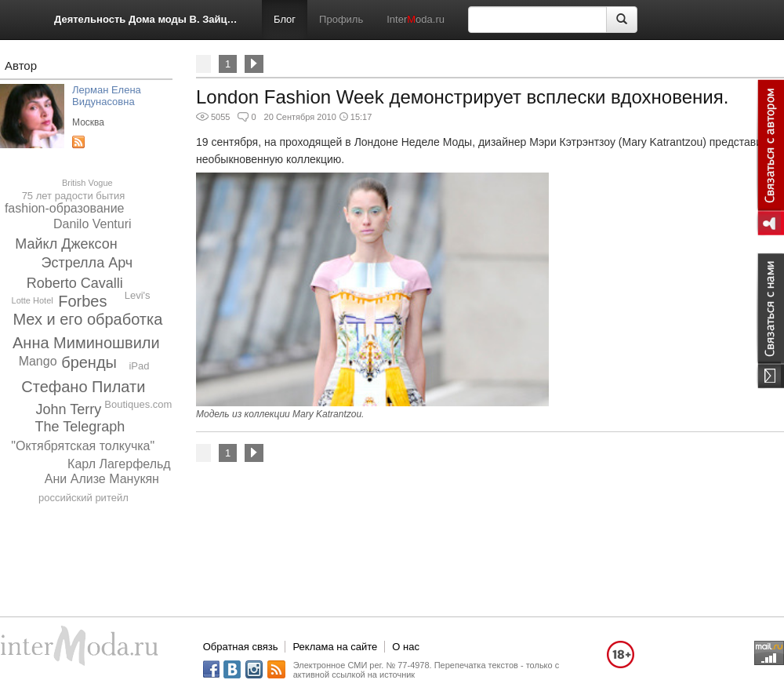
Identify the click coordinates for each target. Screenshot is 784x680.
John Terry (69, 409)
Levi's (138, 295)
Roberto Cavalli (75, 283)
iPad (139, 366)
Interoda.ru (416, 19)
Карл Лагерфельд (119, 464)
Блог (285, 19)
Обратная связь (241, 647)
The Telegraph (80, 427)
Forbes (82, 301)
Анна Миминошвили (86, 343)
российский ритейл (83, 498)
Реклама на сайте (335, 647)
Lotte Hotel (33, 300)
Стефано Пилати (83, 387)
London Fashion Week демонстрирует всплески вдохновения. (462, 97)
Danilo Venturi (93, 224)
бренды (89, 362)
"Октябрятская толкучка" (83, 446)
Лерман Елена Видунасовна (107, 96)
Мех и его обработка (87, 319)
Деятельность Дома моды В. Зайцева (146, 19)
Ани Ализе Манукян (102, 479)
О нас (406, 647)
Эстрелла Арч (87, 263)
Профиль (341, 19)
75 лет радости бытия (74, 196)
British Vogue (87, 183)
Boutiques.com (138, 404)
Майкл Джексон (66, 244)
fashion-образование (65, 208)
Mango (38, 361)
